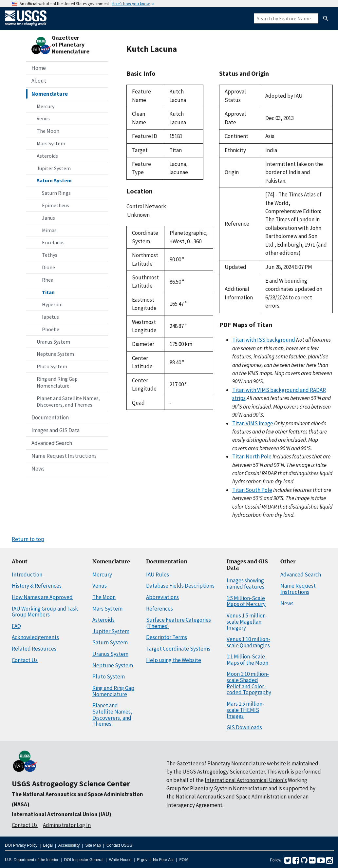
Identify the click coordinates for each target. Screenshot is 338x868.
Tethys (50, 255)
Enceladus (53, 242)
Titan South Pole (252, 490)
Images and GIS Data (56, 430)
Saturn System (54, 180)
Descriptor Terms (167, 637)
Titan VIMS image (253, 423)
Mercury (46, 106)
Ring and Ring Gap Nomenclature (57, 382)
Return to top (28, 539)
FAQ (16, 626)
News (38, 469)
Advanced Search (52, 443)
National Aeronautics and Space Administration (231, 797)
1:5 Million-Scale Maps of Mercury (246, 601)
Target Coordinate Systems (178, 649)
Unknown (165, 215)
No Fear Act (163, 860)
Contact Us (25, 660)
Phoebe (51, 329)
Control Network (146, 206)
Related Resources (34, 649)
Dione (48, 267)
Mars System (51, 143)
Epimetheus (56, 205)
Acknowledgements (35, 637)
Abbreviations (162, 597)
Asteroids (47, 156)
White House (120, 860)
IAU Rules (158, 575)
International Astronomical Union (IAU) (62, 814)
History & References (37, 586)
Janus (48, 218)
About (39, 81)
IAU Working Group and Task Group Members (45, 612)
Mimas (49, 230)
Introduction (27, 575)
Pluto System (52, 366)
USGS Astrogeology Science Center (71, 784)
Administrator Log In (67, 825)
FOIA (184, 860)
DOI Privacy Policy (21, 845)
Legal (48, 845)
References (160, 609)
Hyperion (52, 304)
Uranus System (53, 342)
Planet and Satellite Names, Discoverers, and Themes (68, 402)
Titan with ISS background (264, 340)
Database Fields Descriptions (180, 586)
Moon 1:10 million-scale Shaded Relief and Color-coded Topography (249, 683)
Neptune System (55, 354)
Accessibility (69, 845)
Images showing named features (245, 584)
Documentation (50, 417)
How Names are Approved (42, 597)
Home (39, 68)
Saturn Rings (56, 193)
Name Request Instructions (64, 456)
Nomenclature (50, 94)
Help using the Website (174, 660)
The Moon (48, 131)
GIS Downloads (244, 727)
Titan (48, 292)
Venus (43, 118)
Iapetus (50, 317)
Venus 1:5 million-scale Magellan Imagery (247, 622)
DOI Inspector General (84, 860)
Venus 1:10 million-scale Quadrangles (248, 642)
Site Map (93, 845)
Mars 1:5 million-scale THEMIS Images (245, 710)
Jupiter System (54, 168)
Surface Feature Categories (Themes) (178, 623)
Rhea (48, 280)
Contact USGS (119, 845)
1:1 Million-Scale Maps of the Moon (247, 660)
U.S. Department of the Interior (32, 860)
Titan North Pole (252, 456)
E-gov (142, 860)
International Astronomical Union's (246, 780)
